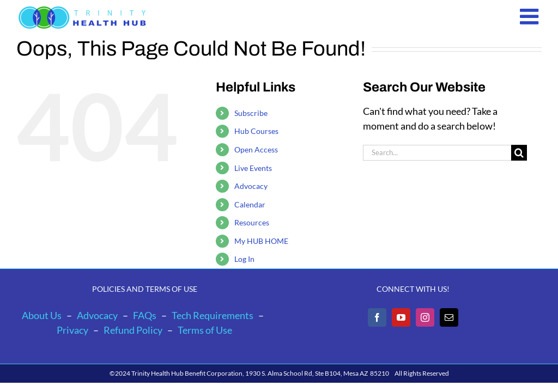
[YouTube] (401, 317)
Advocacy (251, 186)
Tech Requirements (213, 315)
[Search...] (437, 153)
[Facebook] (377, 317)
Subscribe (251, 113)
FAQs (145, 315)
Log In (244, 259)
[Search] (519, 153)
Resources (252, 222)
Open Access (256, 149)
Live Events (253, 168)
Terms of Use (205, 330)
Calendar (250, 204)
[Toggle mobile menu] (531, 16)
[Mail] (449, 317)
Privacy (72, 330)
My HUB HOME (261, 241)
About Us (42, 315)
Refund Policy (133, 330)
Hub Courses (256, 131)
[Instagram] (425, 317)
